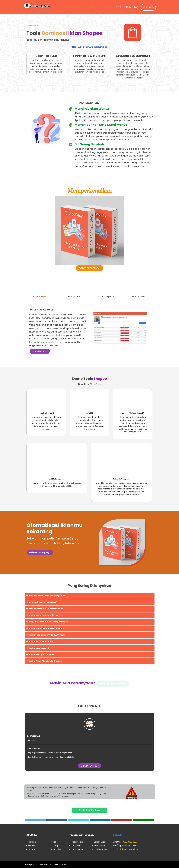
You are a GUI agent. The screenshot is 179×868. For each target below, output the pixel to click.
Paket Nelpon (78, 842)
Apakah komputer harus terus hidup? (45, 628)
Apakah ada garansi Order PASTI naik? (46, 635)
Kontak (117, 835)
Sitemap (32, 846)
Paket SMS (76, 846)
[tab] (41, 293)
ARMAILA (47, 865)
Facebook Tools (101, 849)
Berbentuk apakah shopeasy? (42, 602)
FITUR (119, 7)
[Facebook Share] (57, 820)
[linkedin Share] (100, 820)
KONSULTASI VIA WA (89, 810)
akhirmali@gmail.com (129, 849)
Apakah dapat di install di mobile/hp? (45, 609)
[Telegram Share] (79, 820)
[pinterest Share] (122, 820)
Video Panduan (40, 351)
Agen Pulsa (56, 849)
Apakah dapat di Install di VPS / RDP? (45, 615)
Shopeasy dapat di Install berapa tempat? (47, 622)
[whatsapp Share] (143, 820)
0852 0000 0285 (130, 842)
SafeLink (32, 849)
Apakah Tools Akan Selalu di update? (45, 661)
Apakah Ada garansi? (38, 648)
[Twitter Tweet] (35, 820)
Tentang (32, 842)
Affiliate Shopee (101, 846)
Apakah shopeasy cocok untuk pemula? (47, 596)
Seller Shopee (100, 842)
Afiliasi (54, 842)
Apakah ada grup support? (40, 655)
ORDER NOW (148, 7)
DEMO (128, 7)
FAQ (136, 7)
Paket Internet (78, 849)
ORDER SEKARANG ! (90, 268)
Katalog (54, 846)
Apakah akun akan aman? (40, 641)
